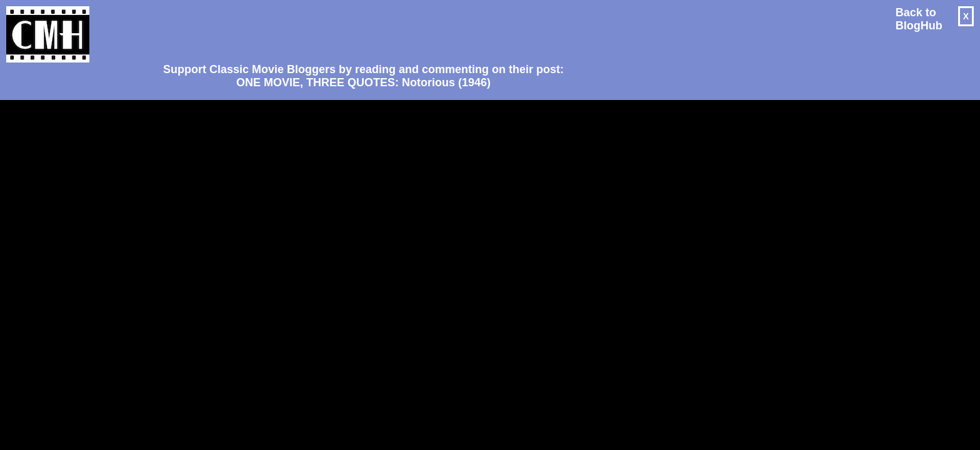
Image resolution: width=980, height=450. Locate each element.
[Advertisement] (359, 29)
